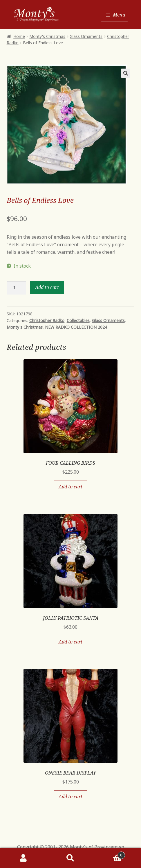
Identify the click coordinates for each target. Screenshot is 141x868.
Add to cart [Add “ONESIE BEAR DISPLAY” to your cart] (70, 797)
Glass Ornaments (86, 36)
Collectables (78, 320)
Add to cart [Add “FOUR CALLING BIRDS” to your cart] (70, 487)
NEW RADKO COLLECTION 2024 (76, 327)
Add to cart (47, 287)
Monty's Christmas (47, 36)
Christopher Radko (47, 320)
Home (19, 36)
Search (70, 858)
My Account (23, 858)
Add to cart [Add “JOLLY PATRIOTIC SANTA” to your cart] (70, 642)
